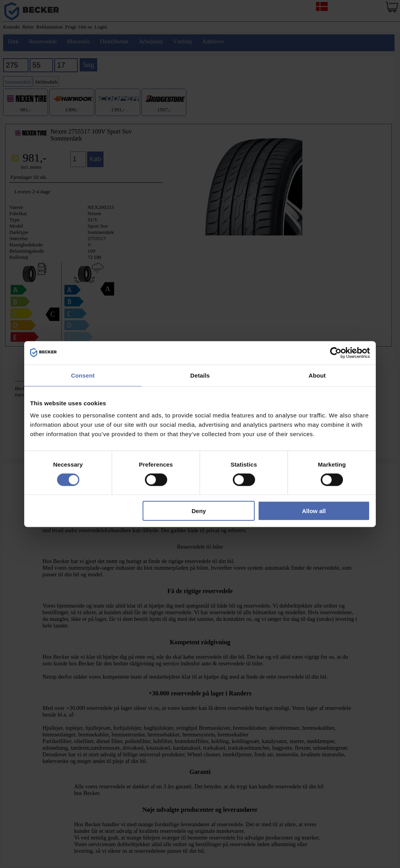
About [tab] (317, 375)
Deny (199, 511)
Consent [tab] (83, 375)
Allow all (314, 511)
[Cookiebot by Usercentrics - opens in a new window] (336, 353)
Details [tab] (200, 375)
